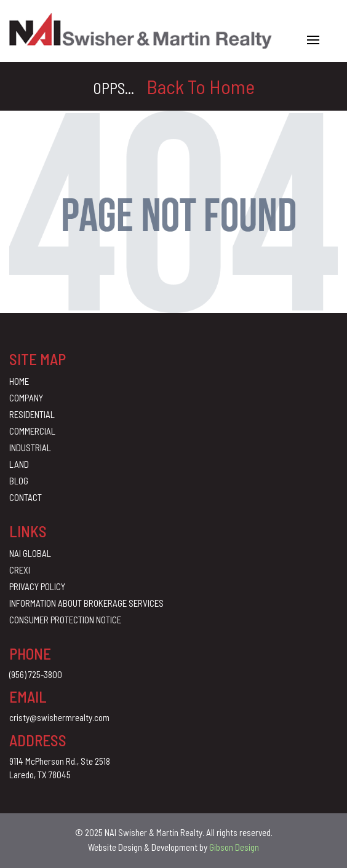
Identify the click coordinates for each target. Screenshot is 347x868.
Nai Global (30, 553)
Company (26, 398)
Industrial (30, 448)
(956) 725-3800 (36, 674)
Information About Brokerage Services (86, 603)
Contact (26, 497)
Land (19, 464)
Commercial (32, 431)
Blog (19, 481)
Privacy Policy (37, 586)
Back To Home (201, 86)
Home (19, 381)
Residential (32, 414)
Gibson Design (234, 847)
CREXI (20, 570)
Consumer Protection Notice (65, 620)
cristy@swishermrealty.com (59, 717)
